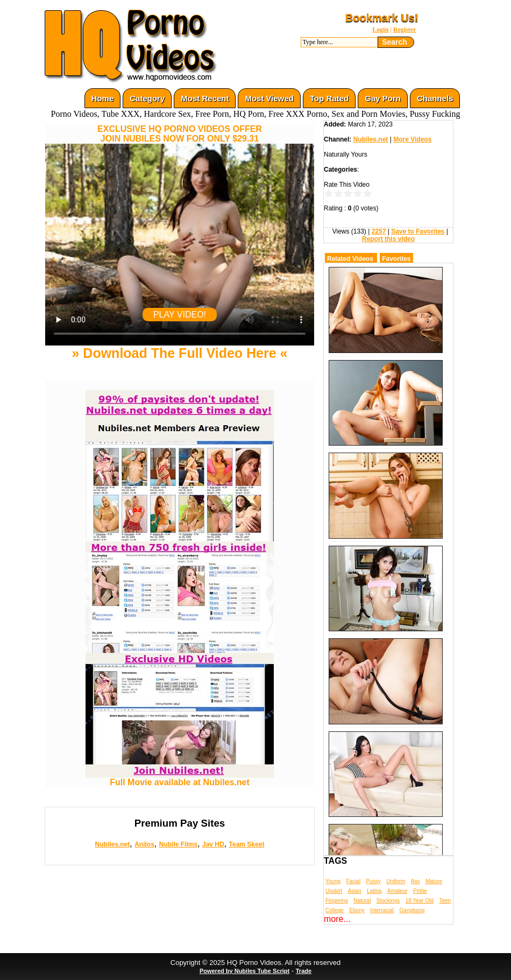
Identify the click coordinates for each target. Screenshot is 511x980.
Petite (420, 891)
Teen (445, 901)
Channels (435, 98)
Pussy (374, 881)
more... (337, 919)
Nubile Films (178, 844)
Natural (362, 901)
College (335, 910)
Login (380, 30)
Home (103, 98)
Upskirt (334, 891)
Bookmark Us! (382, 18)
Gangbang (412, 910)
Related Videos (350, 259)
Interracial (382, 910)
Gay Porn (383, 98)
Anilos (144, 844)
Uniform (396, 881)
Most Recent (205, 98)
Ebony (357, 910)
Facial (353, 881)
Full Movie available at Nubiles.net (180, 778)
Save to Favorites (418, 231)
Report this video (388, 239)
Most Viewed (269, 98)
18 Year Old (420, 901)
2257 (379, 231)
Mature (434, 881)
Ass (416, 881)
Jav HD (213, 844)
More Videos (412, 139)
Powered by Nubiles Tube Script (244, 971)
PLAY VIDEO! (180, 315)
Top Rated (329, 98)
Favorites (396, 259)
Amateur (398, 891)
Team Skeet (247, 844)
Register (405, 30)
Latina (374, 891)
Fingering (337, 901)
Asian (355, 891)
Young (333, 881)
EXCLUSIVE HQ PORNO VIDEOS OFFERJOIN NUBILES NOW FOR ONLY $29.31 (180, 134)
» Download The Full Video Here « (179, 353)
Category (147, 98)
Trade (304, 971)
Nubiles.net (113, 844)
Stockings (388, 901)
